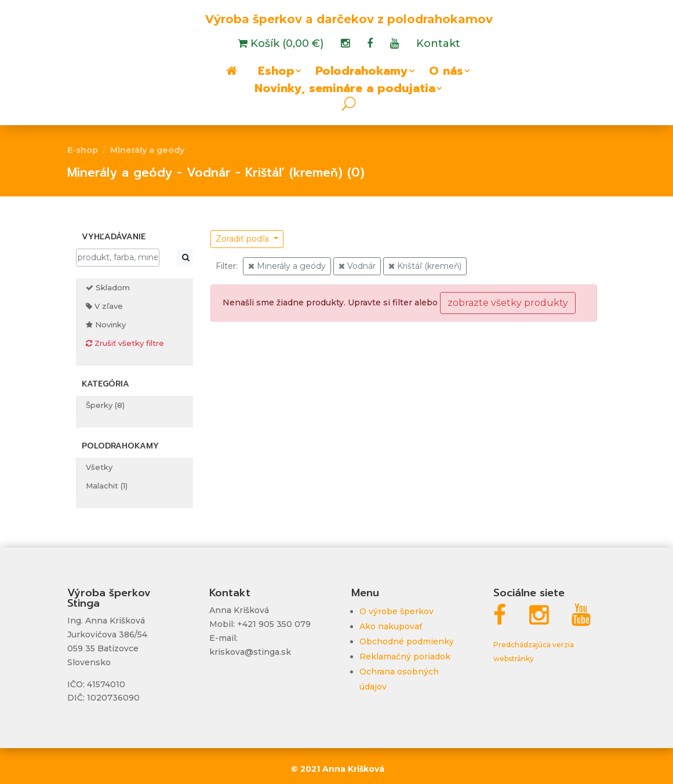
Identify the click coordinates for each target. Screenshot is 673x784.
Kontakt (438, 45)
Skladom (108, 287)
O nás (446, 73)
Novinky (106, 324)
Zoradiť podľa (243, 239)
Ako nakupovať (391, 626)
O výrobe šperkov (396, 611)
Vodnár (357, 266)
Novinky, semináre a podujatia (345, 90)
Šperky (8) (105, 405)
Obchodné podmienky (407, 641)
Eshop (276, 73)
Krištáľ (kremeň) (425, 266)
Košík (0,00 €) (285, 45)
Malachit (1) (107, 486)
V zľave (104, 306)
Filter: (227, 266)
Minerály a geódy (147, 150)
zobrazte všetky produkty (508, 303)
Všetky (99, 467)
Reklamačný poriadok (405, 657)
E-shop (83, 150)
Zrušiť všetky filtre (125, 343)
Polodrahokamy (362, 73)
